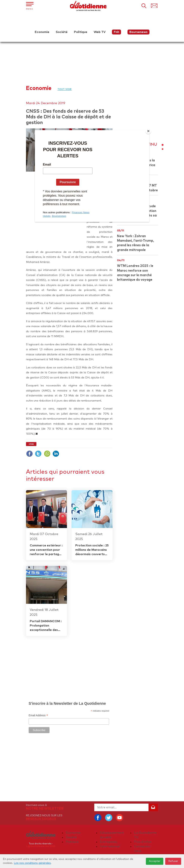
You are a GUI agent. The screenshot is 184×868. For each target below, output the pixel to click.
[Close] (148, 131)
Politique (81, 32)
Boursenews (138, 32)
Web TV (100, 32)
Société (62, 32)
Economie (42, 32)
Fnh (116, 32)
